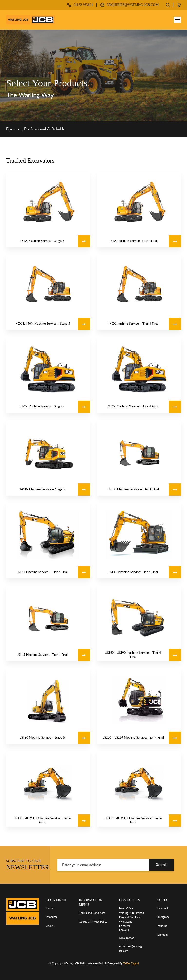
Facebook (163, 908)
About (50, 926)
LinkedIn (162, 935)
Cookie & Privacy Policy (93, 922)
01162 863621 (83, 5)
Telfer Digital (131, 963)
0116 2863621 (127, 938)
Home (50, 908)
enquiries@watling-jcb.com (133, 5)
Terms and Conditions (92, 913)
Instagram (163, 917)
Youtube (162, 926)
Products (52, 917)
